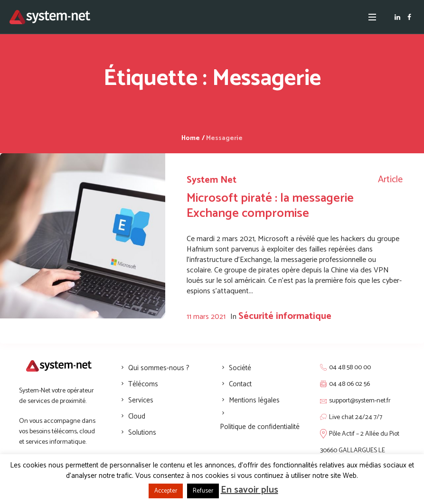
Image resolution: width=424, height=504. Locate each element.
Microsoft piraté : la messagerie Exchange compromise (270, 206)
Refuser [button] (203, 491)
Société (240, 368)
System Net (212, 180)
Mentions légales (254, 400)
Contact (240, 384)
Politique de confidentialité (260, 427)
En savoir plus (250, 490)
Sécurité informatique (285, 316)
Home (191, 138)
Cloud (137, 416)
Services (141, 400)
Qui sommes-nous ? (159, 368)
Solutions (142, 433)
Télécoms (143, 384)
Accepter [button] (166, 491)
